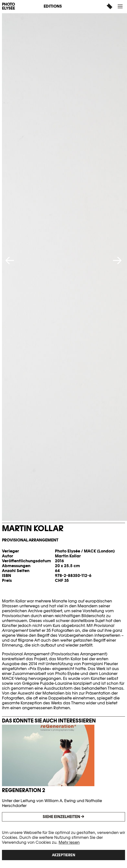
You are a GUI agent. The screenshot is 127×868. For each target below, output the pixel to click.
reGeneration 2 (24, 790)
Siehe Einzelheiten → (63, 817)
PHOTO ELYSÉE (8, 6)
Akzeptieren (64, 855)
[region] (63, 845)
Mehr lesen (69, 842)
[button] (121, 6)
